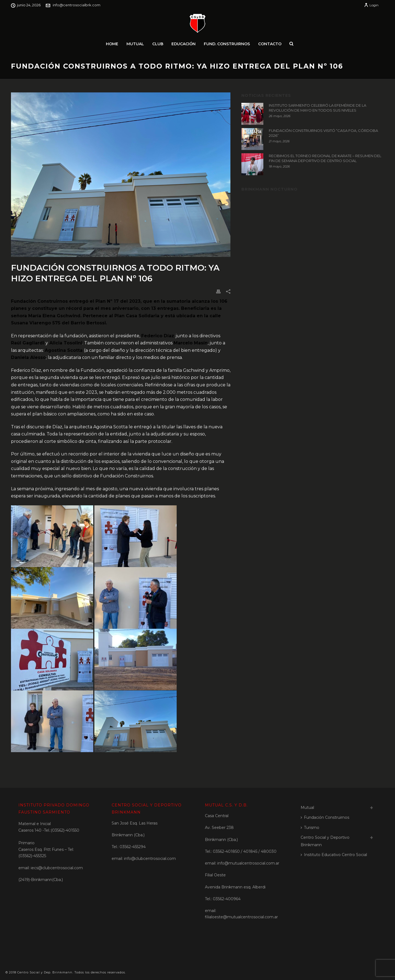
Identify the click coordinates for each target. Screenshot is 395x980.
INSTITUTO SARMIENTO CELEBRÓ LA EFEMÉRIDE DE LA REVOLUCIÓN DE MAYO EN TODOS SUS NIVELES (318, 108)
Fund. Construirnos (227, 44)
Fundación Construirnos (325, 817)
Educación (184, 44)
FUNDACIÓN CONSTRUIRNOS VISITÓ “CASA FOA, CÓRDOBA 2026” (323, 133)
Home (112, 44)
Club (158, 44)
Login (371, 5)
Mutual (135, 44)
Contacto (270, 44)
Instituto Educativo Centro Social (334, 855)
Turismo (310, 828)
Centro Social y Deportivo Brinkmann (325, 841)
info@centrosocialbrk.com (77, 5)
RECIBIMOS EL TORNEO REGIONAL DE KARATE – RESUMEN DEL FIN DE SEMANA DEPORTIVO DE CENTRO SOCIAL (325, 158)
